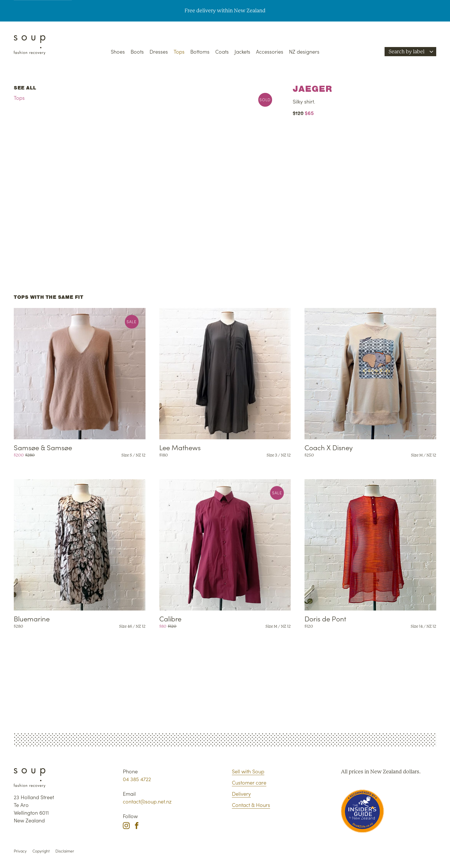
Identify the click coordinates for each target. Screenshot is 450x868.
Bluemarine (32, 618)
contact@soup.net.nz (147, 801)
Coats (222, 51)
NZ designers (304, 51)
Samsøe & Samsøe (43, 447)
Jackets (242, 51)
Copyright (41, 851)
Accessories (270, 51)
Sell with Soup (248, 771)
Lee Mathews (180, 447)
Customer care (249, 782)
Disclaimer (65, 851)
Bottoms (200, 51)
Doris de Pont (325, 618)
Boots (137, 51)
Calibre (170, 618)
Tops (179, 51)
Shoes (118, 51)
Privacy (20, 851)
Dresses (159, 51)
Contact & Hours (251, 805)
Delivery (241, 794)
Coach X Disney (329, 447)
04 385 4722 (137, 779)
